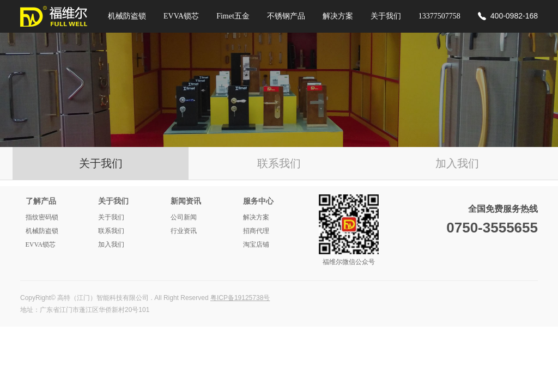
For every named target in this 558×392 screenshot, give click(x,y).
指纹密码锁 (42, 217)
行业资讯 (184, 231)
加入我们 (457, 163)
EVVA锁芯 (181, 16)
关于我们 (386, 16)
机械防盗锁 (127, 16)
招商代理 (256, 231)
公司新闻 (184, 217)
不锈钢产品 (286, 16)
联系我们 (279, 163)
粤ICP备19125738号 (240, 298)
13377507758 (439, 16)
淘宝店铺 (256, 244)
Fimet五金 (233, 16)
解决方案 (338, 16)
